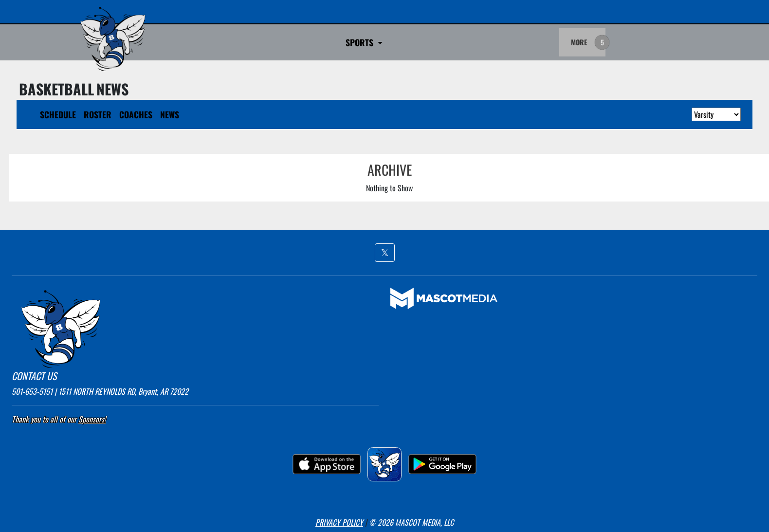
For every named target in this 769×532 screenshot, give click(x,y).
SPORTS (221, 42)
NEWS (170, 114)
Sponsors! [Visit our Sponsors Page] (92, 419)
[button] (385, 253)
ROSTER (98, 114)
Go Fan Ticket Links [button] (297, 42)
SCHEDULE (58, 114)
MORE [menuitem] (579, 42)
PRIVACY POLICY (339, 522)
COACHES (136, 114)
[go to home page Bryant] (113, 39)
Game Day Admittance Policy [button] (467, 42)
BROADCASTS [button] (373, 42)
